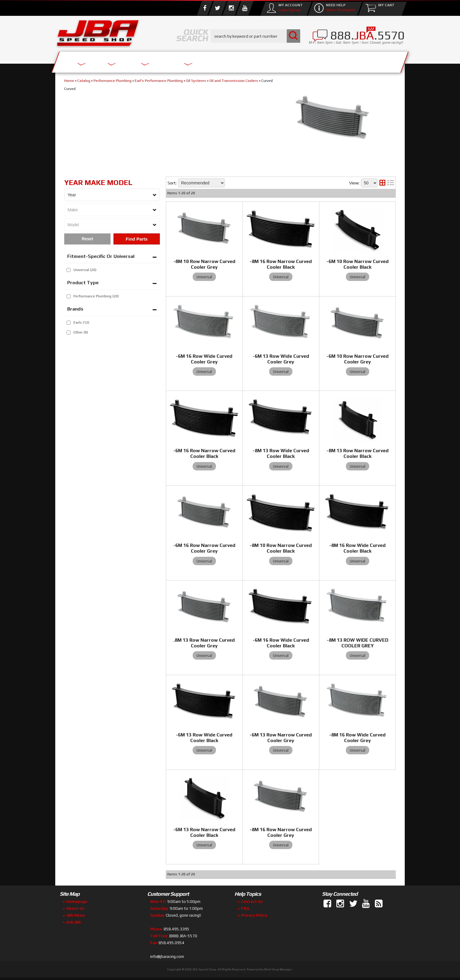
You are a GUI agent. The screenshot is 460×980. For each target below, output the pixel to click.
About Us (143, 61)
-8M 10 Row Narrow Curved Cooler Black (281, 548)
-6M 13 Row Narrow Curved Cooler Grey (281, 738)
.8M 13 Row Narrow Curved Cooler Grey (204, 643)
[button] (255, 36)
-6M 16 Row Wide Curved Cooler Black (281, 643)
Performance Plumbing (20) (96, 296)
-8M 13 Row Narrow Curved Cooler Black (358, 453)
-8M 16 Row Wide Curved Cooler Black (357, 548)
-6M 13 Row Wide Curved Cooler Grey (281, 359)
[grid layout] (382, 183)
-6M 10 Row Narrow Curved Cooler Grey (358, 359)
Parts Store (204, 61)
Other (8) (81, 332)
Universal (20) (85, 270)
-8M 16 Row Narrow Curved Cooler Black (281, 264)
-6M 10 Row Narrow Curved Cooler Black (358, 264)
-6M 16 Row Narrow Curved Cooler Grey (204, 548)
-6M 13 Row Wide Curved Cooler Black (204, 738)
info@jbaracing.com (167, 957)
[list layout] (391, 183)
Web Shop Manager (278, 969)
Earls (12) (81, 322)
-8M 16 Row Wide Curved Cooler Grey (357, 738)
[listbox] (112, 195)
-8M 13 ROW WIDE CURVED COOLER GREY (358, 643)
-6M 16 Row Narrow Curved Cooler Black (204, 453)
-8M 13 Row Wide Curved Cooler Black (281, 453)
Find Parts (137, 239)
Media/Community (280, 61)
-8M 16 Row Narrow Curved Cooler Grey (281, 832)
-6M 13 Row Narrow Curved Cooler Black (204, 832)
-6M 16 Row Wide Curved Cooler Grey (204, 359)
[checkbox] (69, 270)
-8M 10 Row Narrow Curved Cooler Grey (204, 264)
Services (88, 61)
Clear (87, 239)
